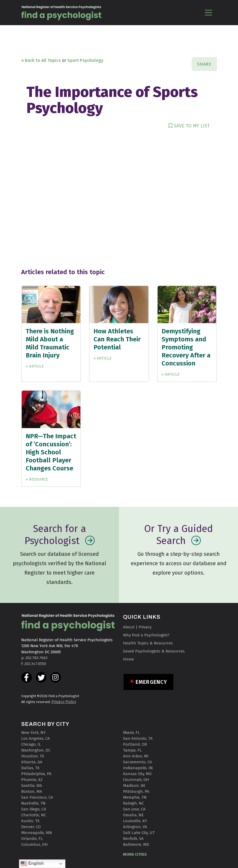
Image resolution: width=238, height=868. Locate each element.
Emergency (151, 682)
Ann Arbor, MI (136, 756)
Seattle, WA (32, 786)
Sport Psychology (85, 60)
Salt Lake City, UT (139, 833)
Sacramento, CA (137, 762)
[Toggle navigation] (208, 12)
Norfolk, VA (133, 839)
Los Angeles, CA (36, 738)
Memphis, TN (135, 797)
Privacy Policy (64, 702)
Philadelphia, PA (36, 774)
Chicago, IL (31, 744)
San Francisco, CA (37, 797)
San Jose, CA (134, 809)
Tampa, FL (132, 750)
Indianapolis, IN (138, 768)
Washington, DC (36, 750)
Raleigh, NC (133, 803)
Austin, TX (30, 821)
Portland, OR (135, 744)
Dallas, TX (30, 768)
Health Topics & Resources (148, 643)
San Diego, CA (34, 809)
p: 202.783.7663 (34, 658)
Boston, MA (32, 791)
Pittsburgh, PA (136, 791)
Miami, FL (131, 733)
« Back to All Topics (41, 60)
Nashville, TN (33, 803)
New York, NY (34, 733)
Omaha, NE (133, 815)
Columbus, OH (34, 844)
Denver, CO (31, 827)
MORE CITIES (135, 854)
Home (129, 659)
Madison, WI (134, 786)
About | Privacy (137, 627)
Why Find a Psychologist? (146, 635)
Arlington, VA (135, 827)
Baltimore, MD (136, 844)
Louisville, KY (135, 821)
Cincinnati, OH (136, 780)
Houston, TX (33, 756)
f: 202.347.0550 (34, 664)
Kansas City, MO (137, 774)
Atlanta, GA (32, 762)
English (32, 864)
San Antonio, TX (138, 738)
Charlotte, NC (34, 815)
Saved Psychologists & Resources (154, 651)
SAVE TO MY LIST (189, 126)
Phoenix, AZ (32, 780)
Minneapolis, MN (37, 833)
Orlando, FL (32, 839)
